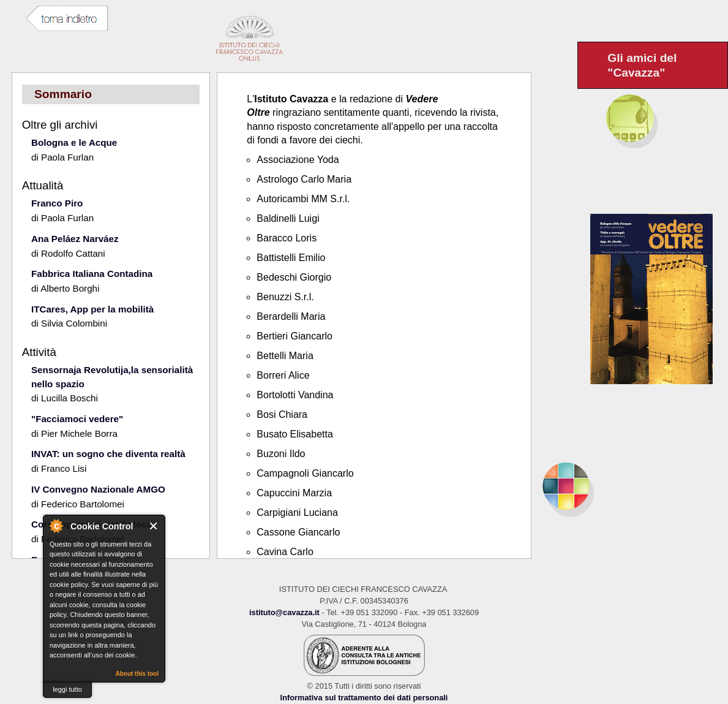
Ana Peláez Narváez (75, 239)
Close (154, 526)
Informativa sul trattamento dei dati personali (364, 698)
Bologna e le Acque (74, 142)
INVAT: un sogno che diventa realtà (108, 454)
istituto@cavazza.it (284, 612)
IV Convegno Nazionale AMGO (98, 489)
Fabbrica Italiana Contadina (92, 274)
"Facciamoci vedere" (77, 419)
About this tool (137, 674)
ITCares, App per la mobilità (92, 309)
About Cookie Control (56, 526)
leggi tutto (67, 689)
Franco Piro (57, 203)
